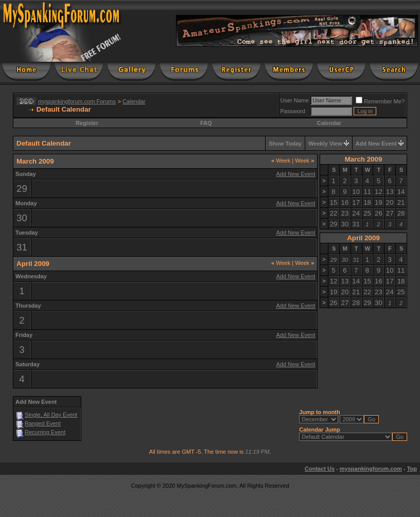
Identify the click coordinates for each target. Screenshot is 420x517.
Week (281, 161)
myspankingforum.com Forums (77, 101)
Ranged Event (43, 423)
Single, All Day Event (51, 415)
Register (87, 123)
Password (293, 111)
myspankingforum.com (371, 469)
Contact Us (320, 469)
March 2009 (364, 159)
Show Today (285, 144)
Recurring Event (45, 432)
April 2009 (363, 238)
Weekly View (325, 144)
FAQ (206, 123)
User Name (295, 100)
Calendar (134, 101)
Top (412, 469)
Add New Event (376, 144)
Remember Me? (380, 101)
